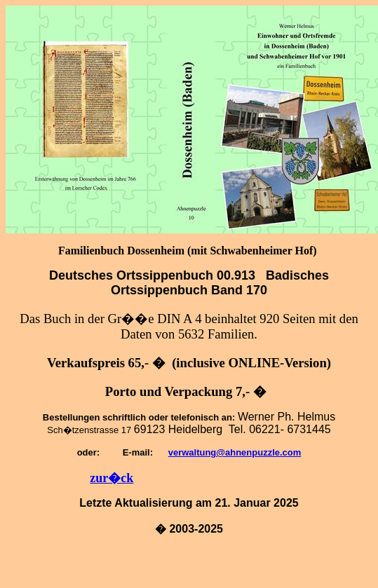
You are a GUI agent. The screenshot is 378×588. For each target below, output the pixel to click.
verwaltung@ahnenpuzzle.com (235, 452)
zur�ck (112, 478)
